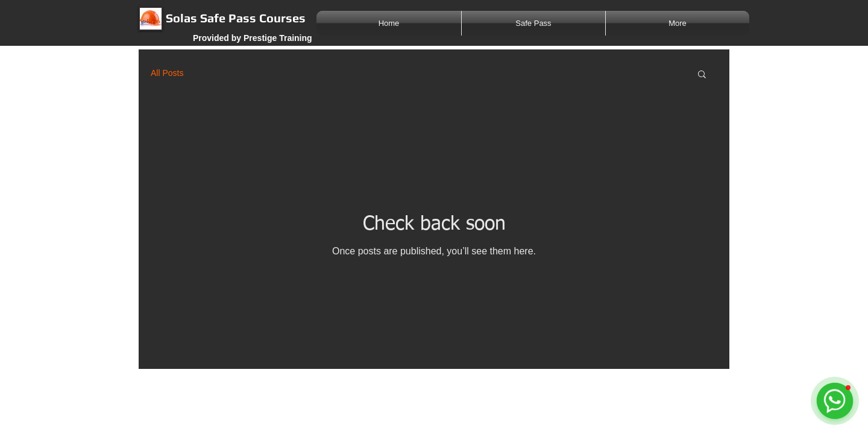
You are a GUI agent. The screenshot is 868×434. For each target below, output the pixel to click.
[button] (702, 75)
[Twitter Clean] (603, 383)
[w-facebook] (590, 383)
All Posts (167, 73)
